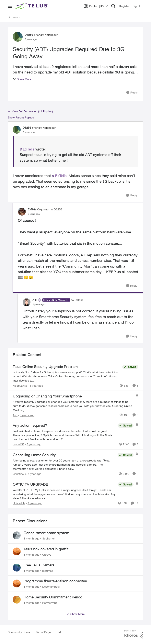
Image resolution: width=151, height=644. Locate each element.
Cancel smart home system (46, 533)
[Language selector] (96, 6)
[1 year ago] (36, 386)
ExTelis (29, 149)
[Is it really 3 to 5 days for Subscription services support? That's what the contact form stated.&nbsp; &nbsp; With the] (67, 376)
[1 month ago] (31, 538)
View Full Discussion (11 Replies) (30, 111)
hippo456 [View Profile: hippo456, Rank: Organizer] (19, 444)
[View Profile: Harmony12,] (17, 600)
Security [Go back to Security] (14, 17)
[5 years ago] (33, 444)
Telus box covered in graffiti (46, 549)
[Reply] (132, 93)
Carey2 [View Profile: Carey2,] (47, 555)
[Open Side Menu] (10, 6)
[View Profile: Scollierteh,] (17, 535)
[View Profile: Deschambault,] (17, 583)
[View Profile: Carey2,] (17, 551)
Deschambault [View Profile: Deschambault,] (51, 587)
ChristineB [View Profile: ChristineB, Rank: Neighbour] (19, 474)
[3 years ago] (26, 415)
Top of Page (43, 632)
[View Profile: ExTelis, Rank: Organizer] (22, 212)
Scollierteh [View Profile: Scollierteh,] (49, 538)
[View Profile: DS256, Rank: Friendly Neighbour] (18, 37)
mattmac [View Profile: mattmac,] (48, 570)
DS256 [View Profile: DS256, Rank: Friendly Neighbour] (29, 35)
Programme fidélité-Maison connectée (55, 581)
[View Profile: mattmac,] (17, 568)
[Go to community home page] (32, 6)
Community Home (19, 632)
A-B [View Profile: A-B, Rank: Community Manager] (35, 300)
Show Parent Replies (21, 117)
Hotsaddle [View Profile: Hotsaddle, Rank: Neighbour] (19, 503)
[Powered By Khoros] (134, 635)
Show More (22, 79)
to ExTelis (77, 300)
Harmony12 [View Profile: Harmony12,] (50, 603)
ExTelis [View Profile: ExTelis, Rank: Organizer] (32, 209)
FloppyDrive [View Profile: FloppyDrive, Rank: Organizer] (20, 386)
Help (59, 632)
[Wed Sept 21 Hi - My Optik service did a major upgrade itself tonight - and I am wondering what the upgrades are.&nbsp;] (64, 494)
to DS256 (56, 209)
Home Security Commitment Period (53, 597)
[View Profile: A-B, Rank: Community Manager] (27, 302)
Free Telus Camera (39, 565)
